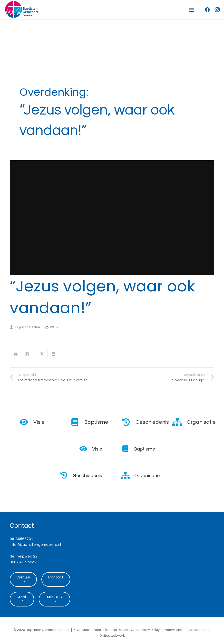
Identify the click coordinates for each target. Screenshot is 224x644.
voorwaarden (176, 630)
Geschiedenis (152, 422)
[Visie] (26, 422)
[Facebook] (207, 10)
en (162, 630)
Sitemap (110, 630)
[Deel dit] (27, 354)
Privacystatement (87, 630)
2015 (54, 327)
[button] (192, 10)
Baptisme (96, 422)
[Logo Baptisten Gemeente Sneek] (22, 10)
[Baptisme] (78, 422)
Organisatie (201, 422)
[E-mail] (16, 354)
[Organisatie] (180, 422)
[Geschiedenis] (129, 422)
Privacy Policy (149, 630)
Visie (39, 422)
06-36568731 (21, 539)
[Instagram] (217, 10)
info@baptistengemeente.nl (35, 545)
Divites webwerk (112, 636)
